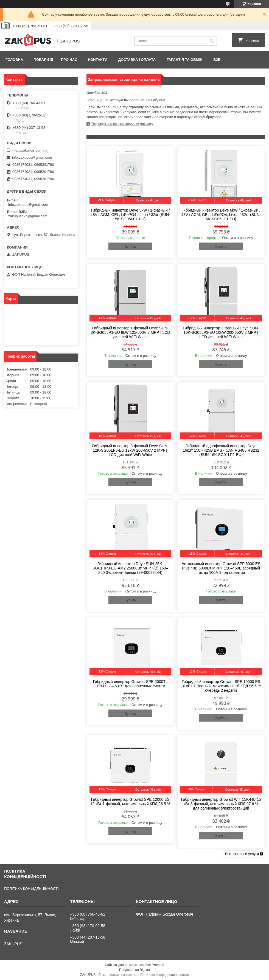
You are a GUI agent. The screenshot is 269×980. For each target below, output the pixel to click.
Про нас (69, 60)
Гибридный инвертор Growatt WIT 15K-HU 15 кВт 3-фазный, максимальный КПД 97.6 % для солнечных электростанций (221, 804)
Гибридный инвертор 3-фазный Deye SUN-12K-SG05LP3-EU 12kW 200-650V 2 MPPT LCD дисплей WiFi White (130, 450)
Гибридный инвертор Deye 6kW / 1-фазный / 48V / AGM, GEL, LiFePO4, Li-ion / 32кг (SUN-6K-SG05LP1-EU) (221, 215)
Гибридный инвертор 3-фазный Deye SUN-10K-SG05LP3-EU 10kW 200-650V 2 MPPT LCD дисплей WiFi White (221, 332)
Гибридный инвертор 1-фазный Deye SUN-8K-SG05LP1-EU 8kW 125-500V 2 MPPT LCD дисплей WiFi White (130, 332)
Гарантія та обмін (184, 60)
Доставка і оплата (137, 60)
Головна (14, 60)
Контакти (98, 60)
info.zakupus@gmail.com (32, 157)
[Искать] (212, 41)
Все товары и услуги (242, 854)
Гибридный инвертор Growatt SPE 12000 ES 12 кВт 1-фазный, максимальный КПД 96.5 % (130, 802)
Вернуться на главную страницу (122, 124)
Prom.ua (158, 965)
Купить (130, 247)
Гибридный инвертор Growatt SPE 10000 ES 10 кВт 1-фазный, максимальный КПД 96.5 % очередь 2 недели (221, 686)
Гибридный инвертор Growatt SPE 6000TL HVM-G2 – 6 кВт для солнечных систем (130, 684)
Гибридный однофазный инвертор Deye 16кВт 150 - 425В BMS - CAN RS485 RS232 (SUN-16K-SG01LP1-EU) (221, 450)
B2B (217, 60)
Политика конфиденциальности (165, 975)
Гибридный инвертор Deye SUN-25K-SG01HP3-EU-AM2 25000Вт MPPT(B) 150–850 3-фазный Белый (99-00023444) (130, 568)
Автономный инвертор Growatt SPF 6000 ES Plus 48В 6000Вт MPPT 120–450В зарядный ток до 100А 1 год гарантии (221, 568)
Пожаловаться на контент (118, 975)
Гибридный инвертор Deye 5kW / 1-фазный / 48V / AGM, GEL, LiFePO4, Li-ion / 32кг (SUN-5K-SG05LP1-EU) (130, 215)
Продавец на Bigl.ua (134, 970)
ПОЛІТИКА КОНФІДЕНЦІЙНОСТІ (31, 889)
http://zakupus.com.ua (30, 150)
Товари (41, 60)
